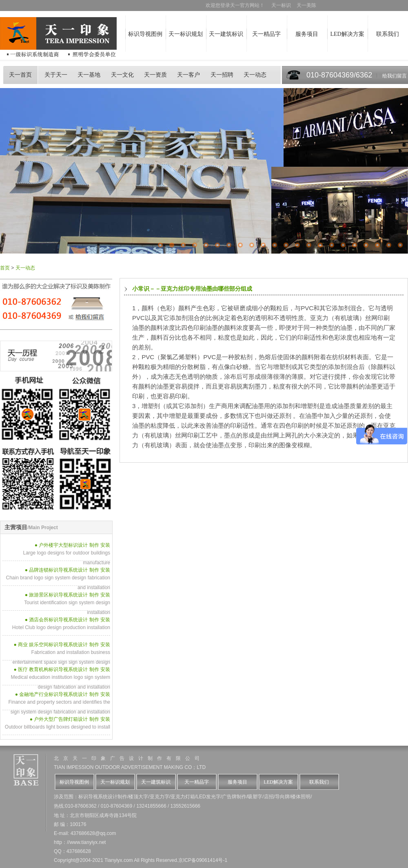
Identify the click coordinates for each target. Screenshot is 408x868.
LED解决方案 (347, 34)
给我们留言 (395, 76)
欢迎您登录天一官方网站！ (238, 5)
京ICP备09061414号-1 (203, 860)
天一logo (27, 772)
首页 (5, 268)
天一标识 (281, 5)
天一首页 (20, 75)
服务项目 (307, 34)
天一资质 (155, 75)
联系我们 (388, 34)
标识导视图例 (145, 34)
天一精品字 (266, 34)
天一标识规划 (186, 34)
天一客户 (188, 75)
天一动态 (255, 75)
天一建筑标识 (226, 34)
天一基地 (89, 75)
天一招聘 (222, 75)
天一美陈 (306, 5)
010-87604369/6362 (339, 75)
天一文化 (122, 75)
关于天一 (56, 75)
